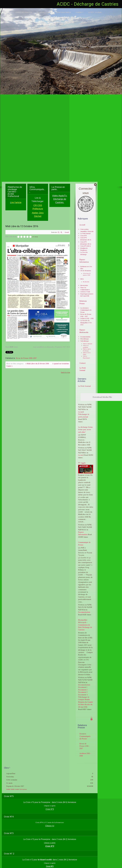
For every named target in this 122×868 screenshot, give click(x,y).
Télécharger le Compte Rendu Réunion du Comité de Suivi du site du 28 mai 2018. (86, 702)
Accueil (8, 12)
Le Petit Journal (95, 12)
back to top (66, 372)
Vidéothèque (85, 341)
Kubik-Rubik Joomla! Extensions (16, 789)
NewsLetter (84, 285)
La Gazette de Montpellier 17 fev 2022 (86, 323)
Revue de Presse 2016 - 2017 (85, 746)
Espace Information (24, 12)
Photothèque (85, 339)
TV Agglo (82, 463)
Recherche (86, 282)
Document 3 (83, 692)
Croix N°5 (84, 236)
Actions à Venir (85, 292)
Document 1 (83, 687)
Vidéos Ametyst (88, 344)
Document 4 (83, 695)
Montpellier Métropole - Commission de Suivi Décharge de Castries (85, 625)
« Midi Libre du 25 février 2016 (37, 364)
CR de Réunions (86, 271)
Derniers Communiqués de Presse (85, 736)
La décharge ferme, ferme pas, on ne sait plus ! (86, 430)
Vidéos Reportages (86, 357)
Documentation (85, 337)
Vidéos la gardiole (86, 346)
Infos (82, 279)
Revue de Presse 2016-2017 (26, 358)
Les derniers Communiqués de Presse (86, 310)
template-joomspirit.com (121, 858)
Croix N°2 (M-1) (85, 246)
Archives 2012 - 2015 (87, 318)
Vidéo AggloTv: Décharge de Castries (60, 199)
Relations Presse (44, 12)
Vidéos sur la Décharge (87, 350)
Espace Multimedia (63, 12)
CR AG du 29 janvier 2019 (87, 274)
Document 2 (83, 690)
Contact (80, 12)
